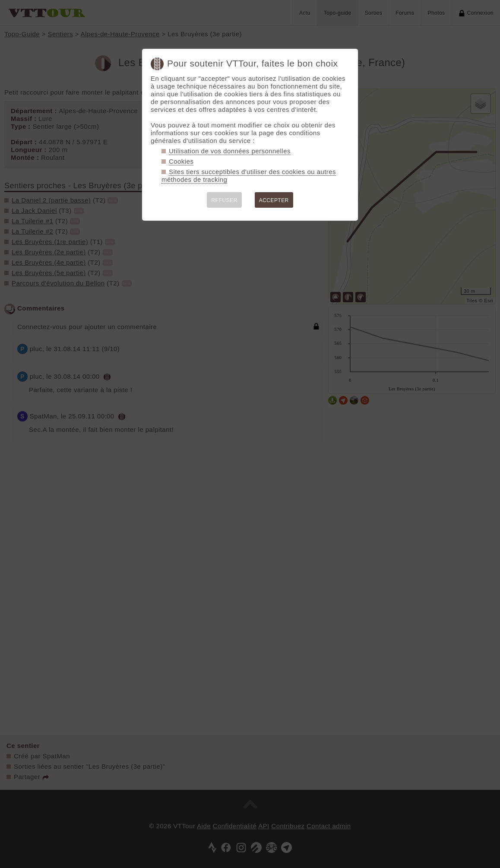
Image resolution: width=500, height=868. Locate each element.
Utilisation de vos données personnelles (230, 151)
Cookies (181, 161)
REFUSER (224, 200)
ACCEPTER (274, 200)
